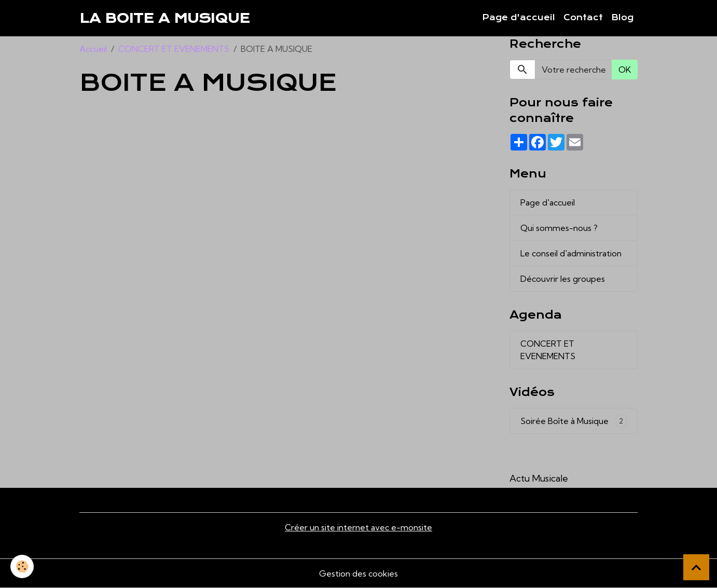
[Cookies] (22, 566)
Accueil (93, 49)
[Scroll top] (696, 567)
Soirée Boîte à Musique (573, 421)
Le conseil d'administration (571, 253)
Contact (583, 18)
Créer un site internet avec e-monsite (358, 527)
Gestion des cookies (358, 573)
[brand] (165, 18)
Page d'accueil (519, 18)
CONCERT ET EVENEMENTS (174, 49)
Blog (622, 18)
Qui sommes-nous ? (559, 228)
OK (625, 70)
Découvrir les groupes (563, 279)
